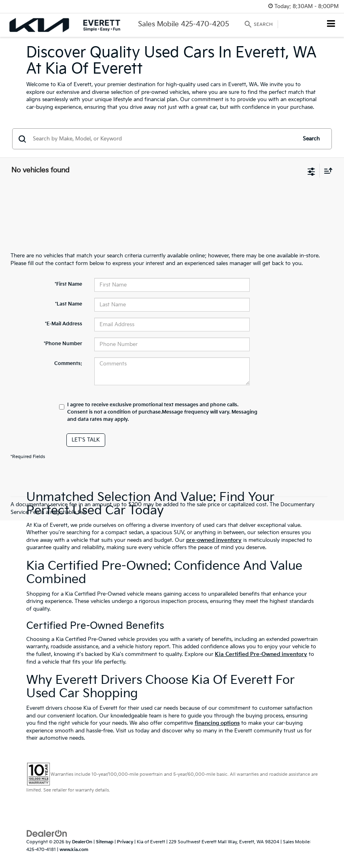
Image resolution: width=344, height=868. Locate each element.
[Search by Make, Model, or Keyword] (163, 139)
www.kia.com (74, 850)
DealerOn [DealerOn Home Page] (82, 842)
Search (311, 139)
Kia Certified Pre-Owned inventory (261, 654)
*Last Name (69, 304)
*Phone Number (63, 344)
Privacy (125, 842)
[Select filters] (311, 171)
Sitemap (105, 842)
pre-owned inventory (214, 540)
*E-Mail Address (64, 324)
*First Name (68, 284)
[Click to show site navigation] (331, 24)
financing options (217, 723)
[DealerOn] (47, 834)
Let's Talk (86, 440)
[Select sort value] (326, 171)
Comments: (68, 364)
